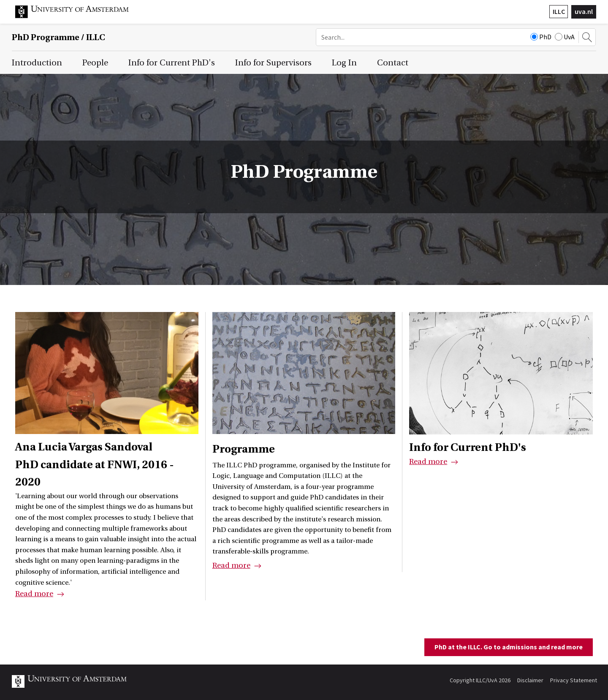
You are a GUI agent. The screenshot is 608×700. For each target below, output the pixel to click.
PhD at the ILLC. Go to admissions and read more (509, 647)
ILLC (559, 11)
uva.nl (584, 11)
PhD (541, 37)
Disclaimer (530, 680)
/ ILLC (58, 37)
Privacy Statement (574, 680)
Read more (34, 594)
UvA (565, 37)
